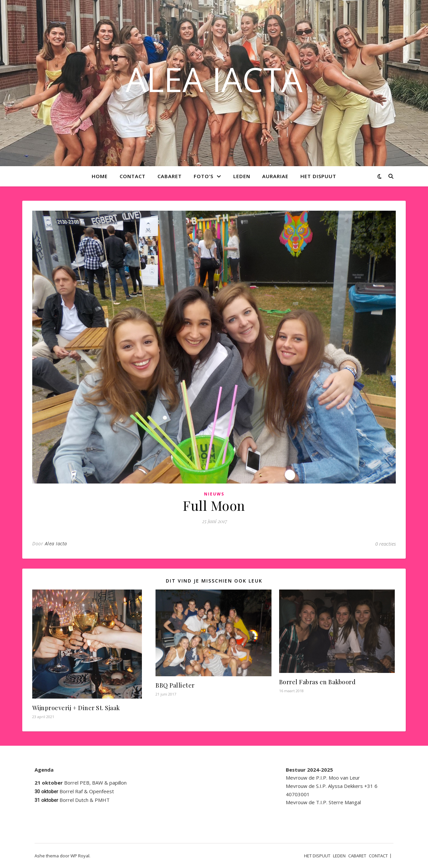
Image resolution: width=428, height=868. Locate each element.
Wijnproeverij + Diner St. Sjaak (76, 708)
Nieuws (214, 494)
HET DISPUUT (318, 176)
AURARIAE (275, 176)
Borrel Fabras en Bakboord (318, 682)
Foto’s (204, 176)
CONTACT (133, 176)
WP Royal (80, 856)
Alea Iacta (56, 543)
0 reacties (385, 544)
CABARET (170, 176)
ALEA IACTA (214, 79)
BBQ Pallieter (175, 685)
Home (100, 176)
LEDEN (242, 176)
